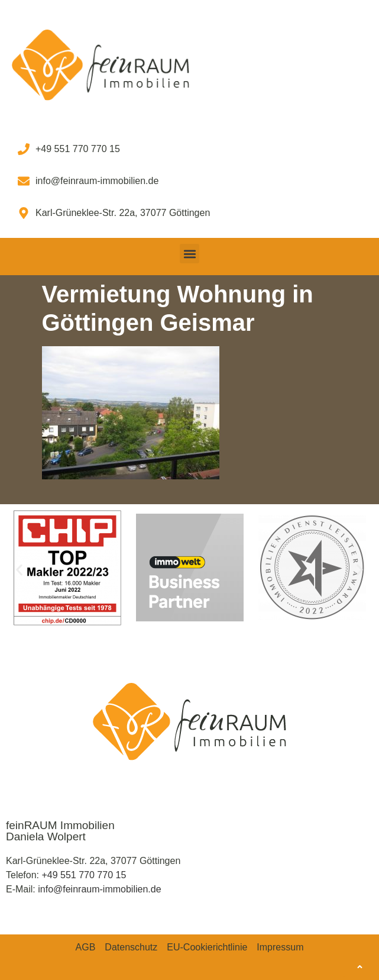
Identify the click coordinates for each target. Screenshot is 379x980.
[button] (189, 254)
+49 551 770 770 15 (84, 875)
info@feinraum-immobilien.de (99, 889)
